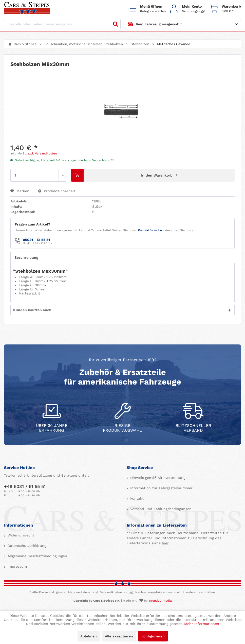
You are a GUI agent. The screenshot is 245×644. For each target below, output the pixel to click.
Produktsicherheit (57, 191)
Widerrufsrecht (20, 535)
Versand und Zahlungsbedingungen (160, 509)
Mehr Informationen (202, 624)
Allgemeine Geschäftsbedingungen (37, 556)
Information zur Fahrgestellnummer (161, 488)
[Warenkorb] (225, 8)
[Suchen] (116, 24)
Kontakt (136, 498)
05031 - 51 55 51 (36, 240)
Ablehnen (89, 636)
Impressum (17, 566)
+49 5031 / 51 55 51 (25, 486)
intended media (160, 601)
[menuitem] (147, 8)
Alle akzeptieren (119, 636)
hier (165, 543)
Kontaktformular (150, 230)
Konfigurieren (153, 636)
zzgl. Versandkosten (42, 153)
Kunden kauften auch (32, 310)
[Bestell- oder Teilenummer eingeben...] (62, 24)
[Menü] (147, 8)
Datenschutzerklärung (26, 546)
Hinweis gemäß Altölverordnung (157, 478)
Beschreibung (26, 257)
